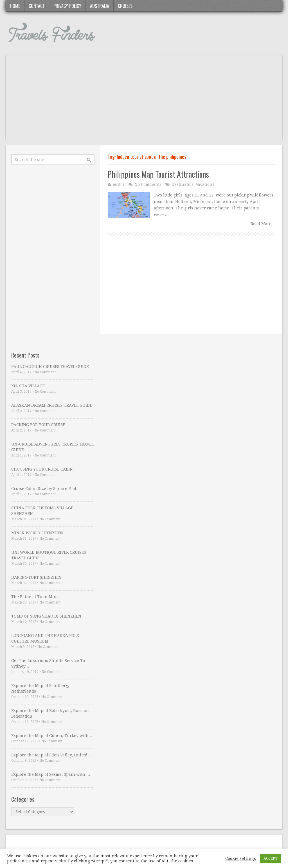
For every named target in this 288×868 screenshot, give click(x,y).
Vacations (205, 184)
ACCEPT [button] (271, 858)
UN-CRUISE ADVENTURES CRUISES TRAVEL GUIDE (52, 447)
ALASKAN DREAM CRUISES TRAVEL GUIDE (52, 405)
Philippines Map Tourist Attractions (158, 174)
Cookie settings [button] (241, 858)
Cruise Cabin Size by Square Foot (44, 489)
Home (15, 6)
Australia (100, 6)
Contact (37, 6)
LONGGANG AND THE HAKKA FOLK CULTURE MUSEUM (45, 638)
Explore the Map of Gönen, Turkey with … (52, 736)
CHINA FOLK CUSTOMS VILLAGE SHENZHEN (42, 511)
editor (119, 184)
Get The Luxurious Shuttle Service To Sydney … (48, 663)
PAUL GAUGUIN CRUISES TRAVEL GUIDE (50, 367)
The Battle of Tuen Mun (35, 597)
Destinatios (183, 184)
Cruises (125, 6)
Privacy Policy (67, 6)
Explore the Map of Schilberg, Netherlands (40, 688)
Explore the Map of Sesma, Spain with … (51, 774)
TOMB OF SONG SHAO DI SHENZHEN (46, 616)
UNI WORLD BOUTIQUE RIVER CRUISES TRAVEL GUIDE (49, 555)
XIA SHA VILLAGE (28, 386)
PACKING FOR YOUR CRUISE (38, 425)
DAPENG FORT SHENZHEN (36, 577)
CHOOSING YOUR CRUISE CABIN (42, 469)
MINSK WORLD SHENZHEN (37, 533)
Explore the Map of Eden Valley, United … (52, 755)
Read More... (263, 224)
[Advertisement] (144, 100)
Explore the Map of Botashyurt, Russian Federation (50, 713)
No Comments (148, 184)
